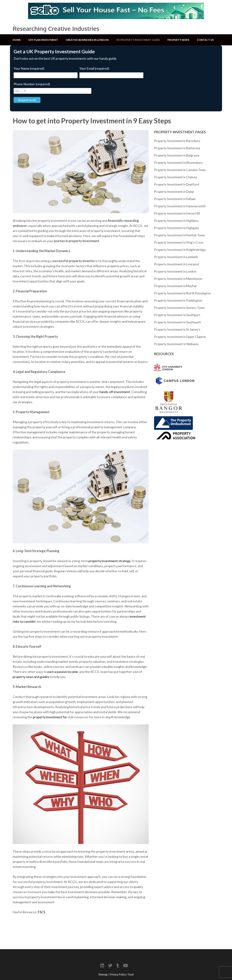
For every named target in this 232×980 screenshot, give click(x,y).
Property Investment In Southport (177, 315)
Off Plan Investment (43, 40)
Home (17, 40)
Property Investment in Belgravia (177, 155)
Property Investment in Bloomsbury (178, 163)
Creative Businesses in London (87, 40)
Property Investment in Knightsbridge (180, 250)
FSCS (41, 912)
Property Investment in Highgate (177, 228)
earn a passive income (63, 672)
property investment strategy (109, 561)
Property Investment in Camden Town (180, 170)
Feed (131, 974)
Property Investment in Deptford (177, 184)
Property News (178, 40)
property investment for (50, 717)
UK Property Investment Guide (138, 40)
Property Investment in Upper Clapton (180, 337)
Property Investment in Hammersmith (180, 206)
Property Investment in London (175, 271)
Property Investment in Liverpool (176, 264)
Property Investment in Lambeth (176, 257)
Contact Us (205, 40)
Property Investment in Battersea (177, 148)
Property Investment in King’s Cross (179, 242)
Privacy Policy (118, 974)
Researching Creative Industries (56, 29)
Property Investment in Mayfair (176, 286)
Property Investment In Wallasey (176, 344)
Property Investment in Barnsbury (177, 141)
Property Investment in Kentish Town (179, 235)
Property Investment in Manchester (178, 279)
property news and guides (31, 677)
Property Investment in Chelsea (176, 177)
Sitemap (103, 974)
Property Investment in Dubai (174, 192)
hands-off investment (115, 392)
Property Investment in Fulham (175, 199)
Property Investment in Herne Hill (177, 213)
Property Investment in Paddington (178, 300)
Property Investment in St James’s (177, 329)
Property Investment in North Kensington (182, 293)
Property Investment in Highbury (176, 221)
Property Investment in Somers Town (179, 308)
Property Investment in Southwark (178, 322)
